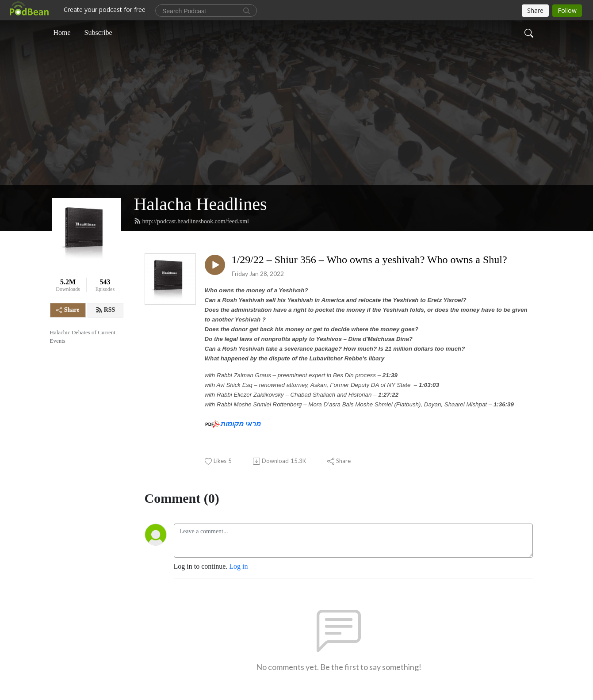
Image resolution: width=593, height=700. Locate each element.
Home (62, 33)
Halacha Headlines (201, 204)
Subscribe (98, 33)
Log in (238, 566)
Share (68, 310)
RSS (105, 310)
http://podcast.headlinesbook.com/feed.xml (191, 221)
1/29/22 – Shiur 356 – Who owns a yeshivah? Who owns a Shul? (369, 260)
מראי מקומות (240, 424)
